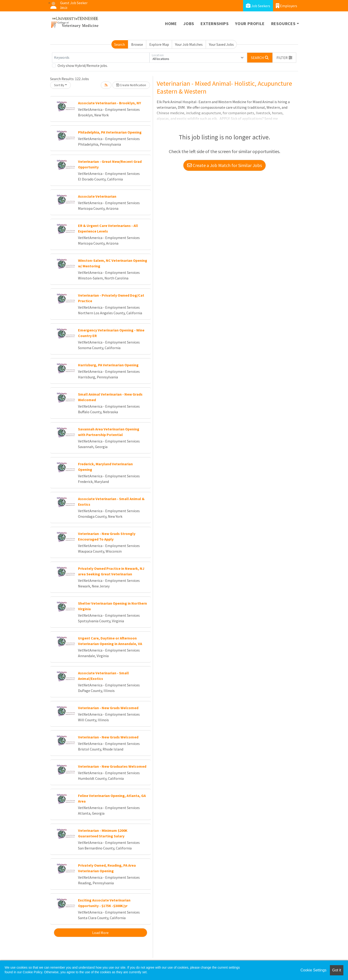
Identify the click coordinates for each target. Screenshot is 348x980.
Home (171, 24)
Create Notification (131, 85)
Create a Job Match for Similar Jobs (224, 165)
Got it (337, 970)
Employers (286, 6)
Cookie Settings (313, 970)
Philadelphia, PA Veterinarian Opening (110, 132)
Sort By (59, 85)
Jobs (189, 24)
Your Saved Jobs (221, 44)
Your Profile (250, 24)
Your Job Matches (189, 44)
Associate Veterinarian (97, 196)
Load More (100, 933)
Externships (215, 24)
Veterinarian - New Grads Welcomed (108, 708)
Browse (137, 44)
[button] (284, 58)
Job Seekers (258, 6)
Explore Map (159, 44)
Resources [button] (283, 24)
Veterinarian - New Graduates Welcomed (112, 766)
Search (120, 44)
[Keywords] (101, 58)
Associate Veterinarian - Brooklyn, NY (109, 103)
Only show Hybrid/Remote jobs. (83, 66)
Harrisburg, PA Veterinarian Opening (108, 365)
